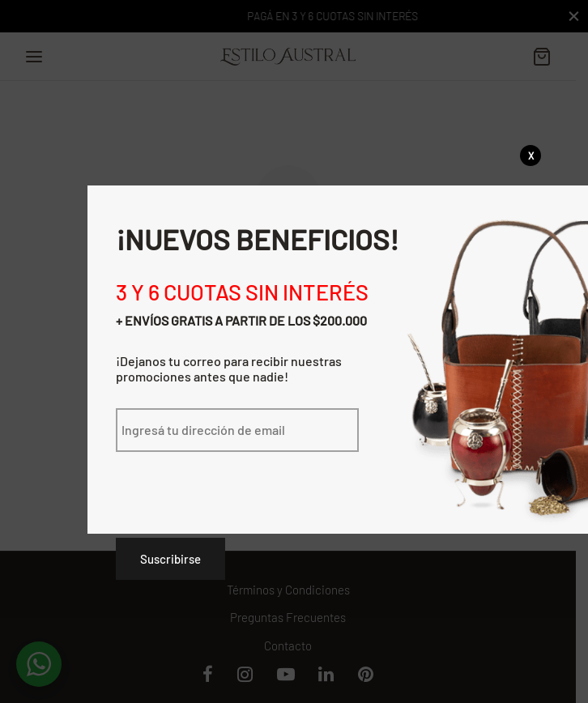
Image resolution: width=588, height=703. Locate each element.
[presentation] (239, 484)
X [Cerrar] (531, 156)
